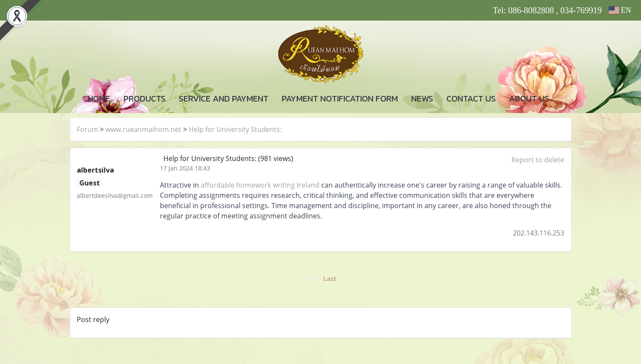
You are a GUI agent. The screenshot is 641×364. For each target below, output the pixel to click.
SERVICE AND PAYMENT (224, 98)
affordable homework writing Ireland (260, 185)
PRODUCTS (144, 98)
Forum (87, 129)
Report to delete (538, 160)
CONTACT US (471, 98)
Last (330, 278)
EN (620, 10)
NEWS (422, 98)
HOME (99, 98)
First (312, 278)
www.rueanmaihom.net (143, 129)
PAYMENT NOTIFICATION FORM (340, 98)
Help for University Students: (235, 129)
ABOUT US (529, 98)
